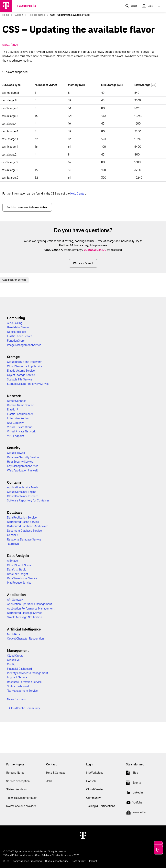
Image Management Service (24, 345)
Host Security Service (20, 462)
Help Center (78, 194)
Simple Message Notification (25, 617)
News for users (16, 699)
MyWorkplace (95, 773)
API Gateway (15, 600)
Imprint (93, 861)
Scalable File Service (20, 379)
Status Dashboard (18, 686)
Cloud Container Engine (22, 492)
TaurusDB (13, 544)
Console (91, 781)
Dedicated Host (17, 332)
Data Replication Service (22, 518)
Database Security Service (23, 457)
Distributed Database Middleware (28, 526)
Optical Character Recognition (25, 639)
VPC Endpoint (16, 436)
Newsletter (136, 813)
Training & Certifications (101, 806)
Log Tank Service (17, 677)
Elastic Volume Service (21, 371)
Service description (18, 781)
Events (133, 783)
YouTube (134, 803)
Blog (132, 773)
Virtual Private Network (21, 431)
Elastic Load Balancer (20, 414)
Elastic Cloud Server (19, 336)
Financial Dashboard (19, 669)
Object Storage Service (21, 375)
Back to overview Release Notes (27, 207)
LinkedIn (134, 793)
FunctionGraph (16, 341)
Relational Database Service (24, 540)
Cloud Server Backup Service (25, 366)
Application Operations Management (29, 604)
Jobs (49, 781)
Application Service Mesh (22, 487)
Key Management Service (23, 466)
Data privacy (79, 861)
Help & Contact (55, 773)
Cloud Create (15, 656)
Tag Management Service (22, 691)
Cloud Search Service (14, 280)
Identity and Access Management (28, 673)
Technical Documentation (22, 798)
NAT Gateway (15, 423)
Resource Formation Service (24, 682)
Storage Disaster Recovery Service (28, 384)
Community (93, 798)
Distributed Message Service (25, 613)
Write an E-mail (83, 263)
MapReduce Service (19, 583)
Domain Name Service (21, 405)
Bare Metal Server (18, 327)
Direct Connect (16, 401)
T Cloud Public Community (23, 708)
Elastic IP (13, 409)
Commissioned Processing (27, 861)
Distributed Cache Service (23, 522)
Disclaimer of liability (57, 861)
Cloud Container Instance (23, 496)
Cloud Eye (13, 660)
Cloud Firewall (16, 453)
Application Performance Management (31, 609)
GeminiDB (13, 535)
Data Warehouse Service (22, 578)
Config (11, 664)
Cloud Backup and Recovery (24, 362)
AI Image (12, 561)
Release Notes (15, 773)
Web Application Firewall (22, 470)
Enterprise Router (18, 418)
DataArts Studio (17, 570)
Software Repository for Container (28, 500)
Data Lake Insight (18, 574)
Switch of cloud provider (21, 806)
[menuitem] (131, 6)
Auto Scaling (15, 323)
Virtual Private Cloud (20, 427)
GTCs (6, 861)
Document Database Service (24, 531)
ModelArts (14, 634)
